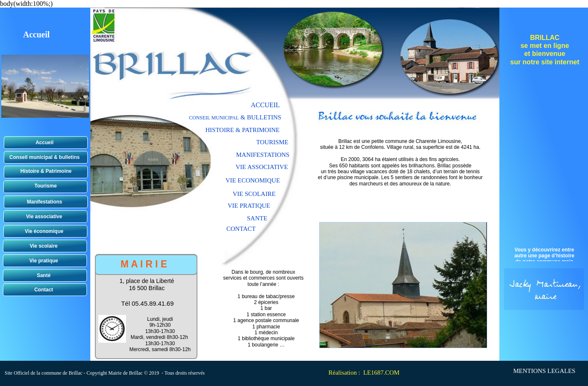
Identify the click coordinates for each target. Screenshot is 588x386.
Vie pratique (44, 261)
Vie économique (44, 231)
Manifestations (45, 202)
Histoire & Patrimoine (46, 171)
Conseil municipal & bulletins (44, 157)
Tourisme (46, 186)
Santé (44, 275)
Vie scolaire (44, 246)
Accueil (45, 143)
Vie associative (44, 217)
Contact (44, 290)
